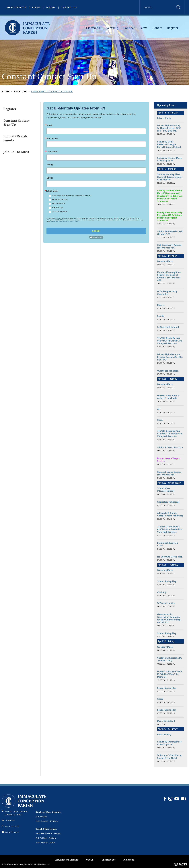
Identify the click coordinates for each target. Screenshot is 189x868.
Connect (129, 28)
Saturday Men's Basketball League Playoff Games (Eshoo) (169, 144)
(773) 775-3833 (10, 826)
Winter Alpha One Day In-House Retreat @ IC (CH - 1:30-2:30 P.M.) (169, 128)
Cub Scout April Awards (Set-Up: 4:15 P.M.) (169, 246)
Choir (160, 420)
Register (173, 28)
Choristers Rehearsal (168, 502)
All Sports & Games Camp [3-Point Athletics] (170, 514)
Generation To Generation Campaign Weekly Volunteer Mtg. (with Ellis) (169, 618)
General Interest (60, 199)
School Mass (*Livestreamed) (166, 490)
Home (6, 91)
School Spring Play (167, 581)
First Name (52, 139)
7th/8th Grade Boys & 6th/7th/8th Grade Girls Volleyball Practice (170, 341)
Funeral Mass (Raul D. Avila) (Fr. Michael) (168, 397)
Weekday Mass (165, 261)
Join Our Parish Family (15, 138)
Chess (160, 699)
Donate (157, 28)
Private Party (164, 118)
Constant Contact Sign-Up (52, 91)
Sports (161, 316)
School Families (60, 212)
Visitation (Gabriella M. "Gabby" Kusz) (169, 659)
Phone (50, 165)
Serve (143, 28)
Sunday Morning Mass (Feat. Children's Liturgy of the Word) (170, 177)
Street (49, 178)
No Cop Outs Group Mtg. (170, 557)
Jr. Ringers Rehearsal (168, 327)
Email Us (8, 821)
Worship (113, 28)
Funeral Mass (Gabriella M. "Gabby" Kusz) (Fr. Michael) (170, 674)
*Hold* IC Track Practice (170, 447)
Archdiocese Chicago (67, 860)
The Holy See (109, 860)
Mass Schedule (17, 7)
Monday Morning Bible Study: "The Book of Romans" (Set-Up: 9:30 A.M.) (169, 276)
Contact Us (69, 7)
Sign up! (96, 231)
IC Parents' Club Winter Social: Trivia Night (169, 757)
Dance (160, 305)
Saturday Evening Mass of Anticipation (169, 159)
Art (159, 409)
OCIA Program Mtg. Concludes (167, 293)
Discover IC (94, 28)
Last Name (52, 152)
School (51, 7)
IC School (129, 860)
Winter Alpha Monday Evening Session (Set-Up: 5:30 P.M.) (170, 357)
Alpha (36, 7)
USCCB (90, 860)
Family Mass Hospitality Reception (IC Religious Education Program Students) (170, 216)
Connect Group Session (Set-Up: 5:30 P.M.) (169, 473)
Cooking (162, 592)
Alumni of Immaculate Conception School (72, 195)
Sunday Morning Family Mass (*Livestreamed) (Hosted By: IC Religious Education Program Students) (170, 196)
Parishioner (58, 208)
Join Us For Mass (16, 152)
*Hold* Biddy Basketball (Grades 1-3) (170, 233)
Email (49, 126)
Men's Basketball (166, 721)
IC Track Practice (166, 603)
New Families (59, 204)
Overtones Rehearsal (168, 371)
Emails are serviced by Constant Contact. (65, 221)
